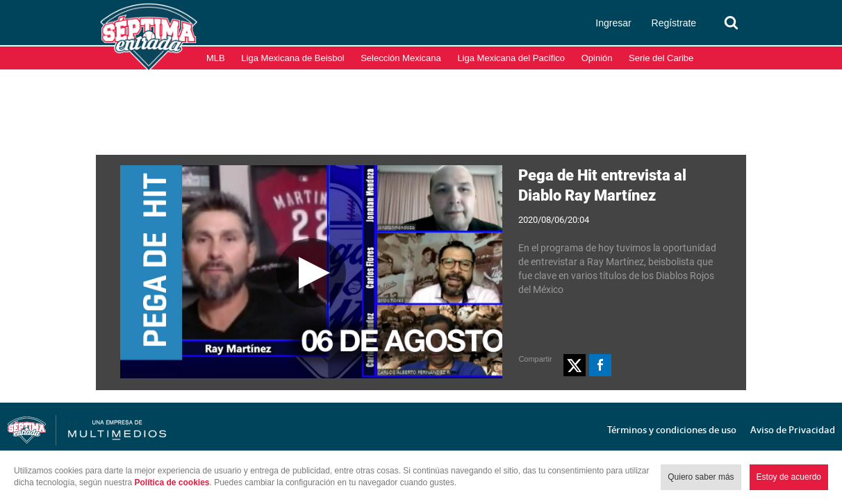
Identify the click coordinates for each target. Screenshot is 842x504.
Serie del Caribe (661, 58)
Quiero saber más (701, 477)
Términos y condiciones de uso (672, 430)
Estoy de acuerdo (789, 477)
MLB (216, 58)
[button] (575, 365)
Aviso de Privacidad (793, 430)
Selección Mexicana (401, 58)
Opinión (597, 58)
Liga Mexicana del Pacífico (511, 58)
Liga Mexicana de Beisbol (292, 58)
